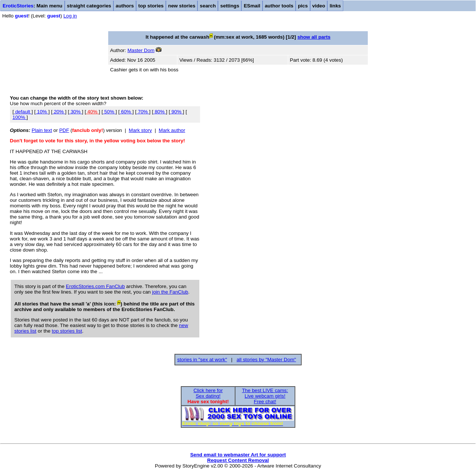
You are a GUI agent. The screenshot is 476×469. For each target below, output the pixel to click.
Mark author (172, 130)
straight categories (89, 6)
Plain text (42, 130)
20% (59, 112)
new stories (182, 6)
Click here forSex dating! (208, 393)
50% (109, 112)
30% (75, 112)
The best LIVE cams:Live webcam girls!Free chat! (265, 396)
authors (125, 6)
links (335, 6)
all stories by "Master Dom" (266, 360)
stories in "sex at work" (202, 360)
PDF (64, 130)
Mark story (140, 130)
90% (176, 112)
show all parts (314, 37)
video (319, 6)
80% (160, 112)
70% (143, 112)
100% (20, 117)
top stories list (67, 331)
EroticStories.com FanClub (95, 286)
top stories (151, 6)
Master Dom (141, 50)
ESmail (252, 6)
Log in (70, 16)
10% (42, 112)
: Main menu (33, 6)
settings (230, 6)
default (22, 112)
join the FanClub (170, 292)
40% (92, 112)
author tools (279, 6)
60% (126, 112)
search (208, 6)
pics (303, 6)
